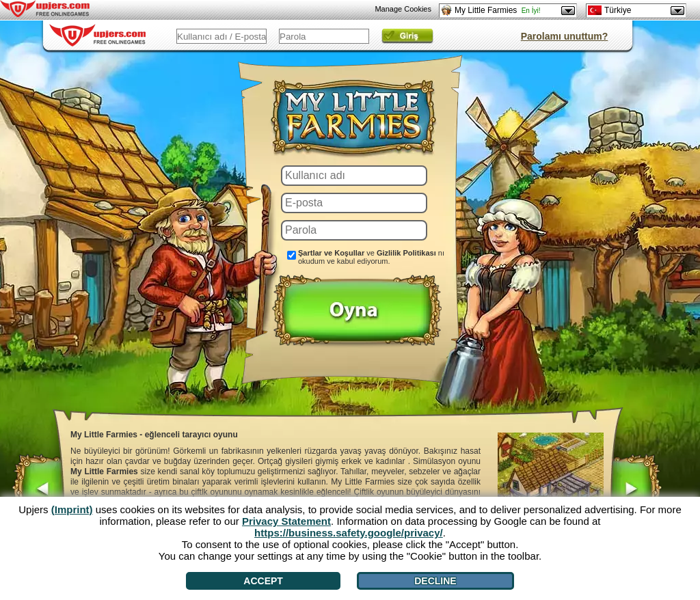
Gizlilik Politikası (406, 253)
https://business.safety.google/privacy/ (349, 533)
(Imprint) (72, 509)
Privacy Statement (286, 521)
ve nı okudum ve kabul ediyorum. (371, 257)
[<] (39, 491)
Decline (435, 581)
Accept (263, 581)
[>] (635, 491)
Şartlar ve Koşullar (331, 253)
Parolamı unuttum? (565, 36)
